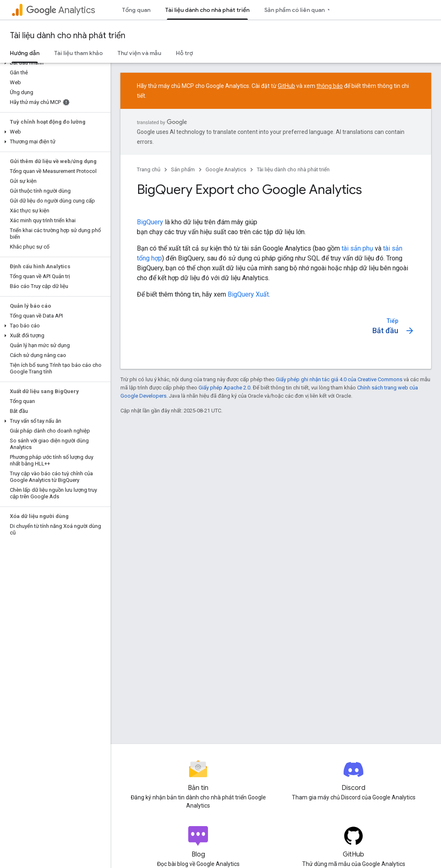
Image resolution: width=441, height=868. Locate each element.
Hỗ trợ (184, 53)
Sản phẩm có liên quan (294, 10)
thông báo (330, 86)
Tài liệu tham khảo (79, 53)
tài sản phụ (357, 248)
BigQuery (150, 222)
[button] (54, 63)
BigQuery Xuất (248, 294)
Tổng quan (136, 10)
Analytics (61, 10)
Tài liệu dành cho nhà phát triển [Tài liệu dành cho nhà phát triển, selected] (207, 10)
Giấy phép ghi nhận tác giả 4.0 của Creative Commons (339, 379)
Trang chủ (149, 169)
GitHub (286, 86)
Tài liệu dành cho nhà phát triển (68, 36)
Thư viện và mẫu (139, 53)
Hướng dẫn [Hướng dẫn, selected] (25, 53)
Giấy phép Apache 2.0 (224, 388)
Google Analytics (226, 169)
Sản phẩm (183, 169)
